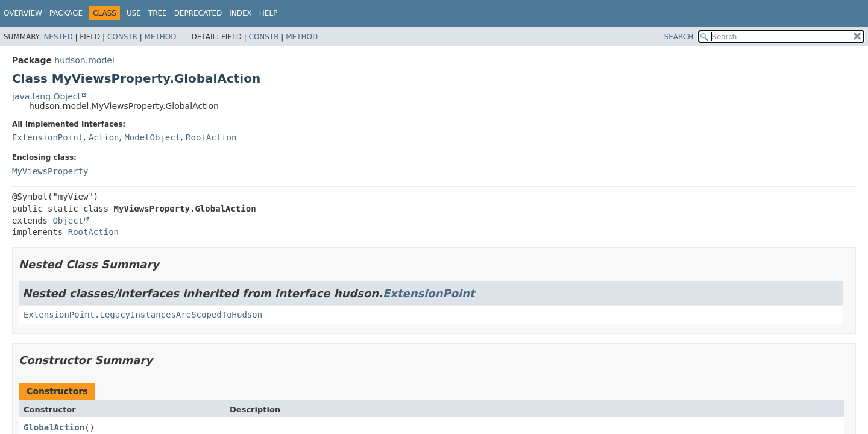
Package (66, 13)
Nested (58, 37)
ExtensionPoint (48, 137)
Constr (122, 37)
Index (241, 13)
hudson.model (84, 60)
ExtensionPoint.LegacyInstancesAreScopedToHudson (143, 315)
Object (68, 221)
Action (104, 137)
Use (134, 13)
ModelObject (152, 137)
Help (269, 13)
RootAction (211, 137)
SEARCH (679, 37)
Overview (23, 13)
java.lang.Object (46, 96)
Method (161, 37)
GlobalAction (54, 427)
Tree (158, 13)
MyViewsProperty (50, 171)
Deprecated (198, 13)
